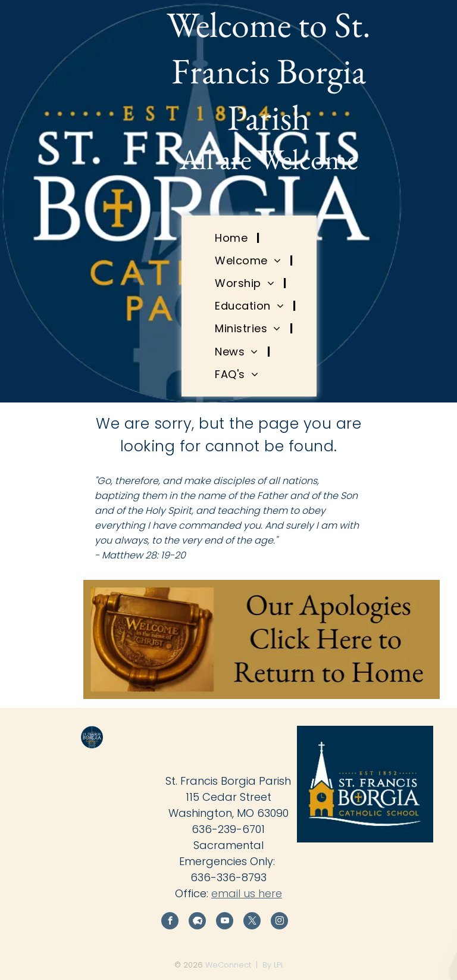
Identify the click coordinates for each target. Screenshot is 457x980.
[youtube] (225, 922)
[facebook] (170, 922)
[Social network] (197, 922)
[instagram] (279, 922)
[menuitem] (233, 238)
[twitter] (252, 922)
